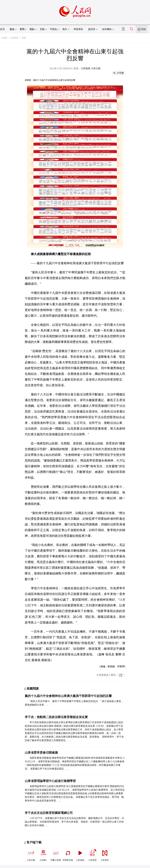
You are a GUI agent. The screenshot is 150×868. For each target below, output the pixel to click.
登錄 (143, 29)
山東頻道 (14, 38)
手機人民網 (55, 855)
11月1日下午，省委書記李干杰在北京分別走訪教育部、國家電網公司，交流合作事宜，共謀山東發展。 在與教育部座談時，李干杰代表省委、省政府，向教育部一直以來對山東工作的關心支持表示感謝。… (74, 822)
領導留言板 (68, 855)
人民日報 (31, 855)
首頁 (2, 29)
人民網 (4, 38)
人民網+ (43, 855)
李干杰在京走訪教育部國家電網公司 (49, 813)
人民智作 (105, 855)
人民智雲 (92, 855)
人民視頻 (80, 855)
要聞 (24, 38)
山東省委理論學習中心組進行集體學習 (50, 781)
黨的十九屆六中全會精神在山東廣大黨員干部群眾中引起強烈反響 (68, 696)
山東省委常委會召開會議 (41, 753)
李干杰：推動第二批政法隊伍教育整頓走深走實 (56, 717)
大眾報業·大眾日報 (91, 68)
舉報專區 (78, 29)
